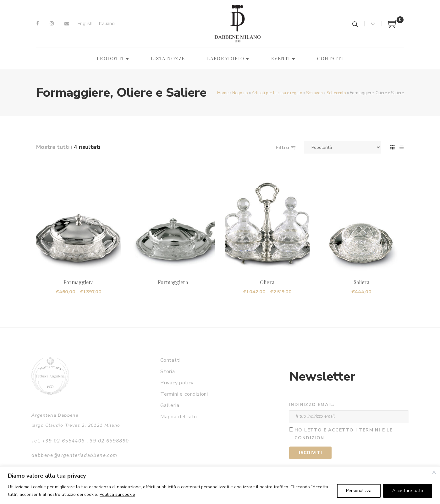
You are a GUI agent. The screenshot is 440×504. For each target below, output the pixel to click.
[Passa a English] (85, 24)
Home (223, 93)
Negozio (240, 93)
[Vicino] (434, 472)
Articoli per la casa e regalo (277, 93)
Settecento (336, 93)
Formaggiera (79, 282)
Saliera (361, 282)
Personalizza (359, 491)
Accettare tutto (408, 491)
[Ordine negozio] (342, 147)
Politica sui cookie (117, 494)
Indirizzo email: (312, 405)
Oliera (267, 282)
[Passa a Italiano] (107, 24)
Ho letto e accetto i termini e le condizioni (344, 434)
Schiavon (314, 93)
